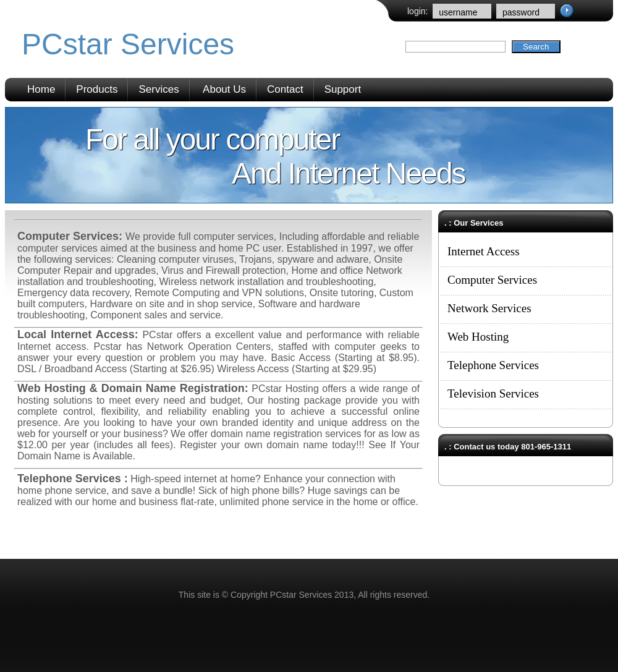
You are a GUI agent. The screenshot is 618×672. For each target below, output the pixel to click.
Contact (285, 89)
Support (343, 89)
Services (159, 89)
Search (536, 47)
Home (41, 89)
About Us (224, 89)
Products (97, 89)
